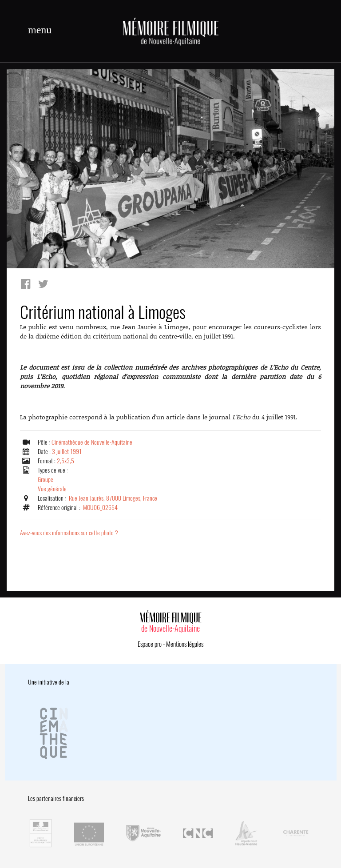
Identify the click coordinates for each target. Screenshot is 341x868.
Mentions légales (185, 644)
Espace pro (150, 644)
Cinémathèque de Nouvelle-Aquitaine (92, 442)
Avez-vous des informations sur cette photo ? (69, 533)
